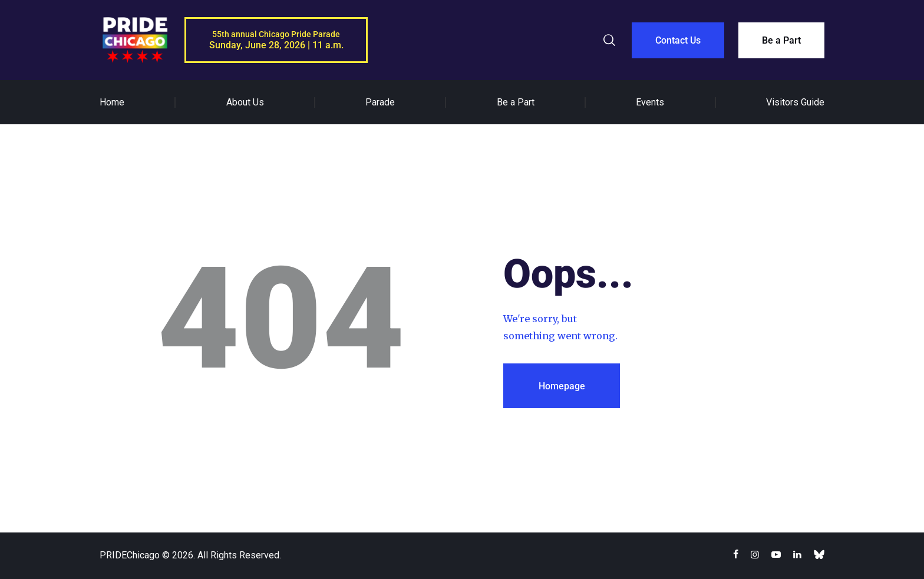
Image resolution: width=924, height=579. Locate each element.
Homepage (562, 386)
